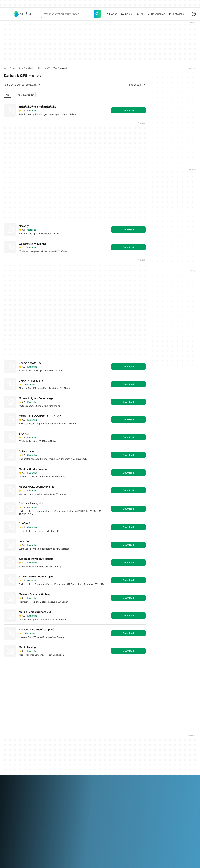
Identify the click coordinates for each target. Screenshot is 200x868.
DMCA (105, 735)
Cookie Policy (109, 752)
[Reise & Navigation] (27, 68)
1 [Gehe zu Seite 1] (7, 667)
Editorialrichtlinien (13, 755)
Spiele (127, 14)
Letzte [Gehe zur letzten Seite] (139, 667)
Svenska (138, 776)
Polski (107, 776)
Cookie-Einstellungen (113, 756)
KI (140, 14)
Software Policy (61, 749)
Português (117, 776)
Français (42, 776)
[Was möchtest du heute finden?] (97, 14)
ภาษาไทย (8, 780)
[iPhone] (12, 68)
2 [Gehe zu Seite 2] (17, 667)
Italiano (71, 776)
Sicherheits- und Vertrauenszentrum (14, 740)
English (24, 776)
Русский (128, 776)
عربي (6, 776)
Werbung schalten (62, 754)
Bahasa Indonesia (57, 776)
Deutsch (14, 776)
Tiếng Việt (28, 780)
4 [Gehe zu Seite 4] (36, 667)
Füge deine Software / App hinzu (18, 761)
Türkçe (18, 780)
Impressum (107, 739)
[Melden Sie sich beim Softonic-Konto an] (194, 14)
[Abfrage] (67, 14)
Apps (112, 14)
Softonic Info (10, 735)
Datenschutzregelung (113, 747)
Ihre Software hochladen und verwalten (68, 744)
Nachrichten (156, 14)
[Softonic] (25, 14)
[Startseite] (5, 68)
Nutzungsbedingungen (114, 743)
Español (33, 776)
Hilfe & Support (11, 746)
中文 (36, 780)
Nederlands (97, 776)
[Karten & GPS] (44, 68)
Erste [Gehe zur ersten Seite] (123, 667)
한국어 (87, 776)
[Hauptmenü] (6, 14)
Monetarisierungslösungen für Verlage (66, 736)
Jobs (6, 751)
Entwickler (177, 14)
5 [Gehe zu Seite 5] (45, 667)
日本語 (79, 776)
